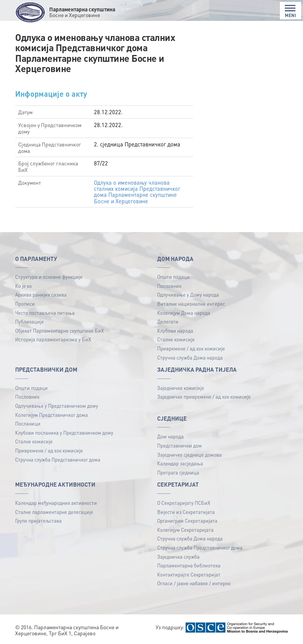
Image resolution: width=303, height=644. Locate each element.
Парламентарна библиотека (189, 565)
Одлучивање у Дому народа (188, 295)
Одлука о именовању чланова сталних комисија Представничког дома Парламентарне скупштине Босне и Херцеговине (138, 192)
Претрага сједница (178, 472)
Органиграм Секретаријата (187, 521)
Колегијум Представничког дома (52, 415)
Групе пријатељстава (38, 521)
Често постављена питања (45, 313)
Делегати (168, 321)
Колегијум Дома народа (184, 313)
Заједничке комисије (181, 388)
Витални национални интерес (191, 304)
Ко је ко (23, 286)
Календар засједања (180, 463)
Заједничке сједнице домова (189, 455)
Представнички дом (180, 445)
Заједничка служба (178, 557)
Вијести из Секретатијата (186, 512)
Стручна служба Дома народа (190, 357)
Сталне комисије (176, 339)
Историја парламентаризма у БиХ (53, 339)
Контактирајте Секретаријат (189, 574)
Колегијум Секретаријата (185, 530)
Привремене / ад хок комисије (191, 348)
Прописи (25, 304)
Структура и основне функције (49, 277)
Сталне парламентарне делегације (54, 512)
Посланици (28, 423)
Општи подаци (173, 277)
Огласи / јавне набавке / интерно (194, 583)
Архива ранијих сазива (41, 295)
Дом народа (170, 436)
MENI (291, 11)
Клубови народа (175, 331)
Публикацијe (30, 321)
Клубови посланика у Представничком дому (64, 433)
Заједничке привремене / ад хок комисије (204, 397)
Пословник (169, 286)
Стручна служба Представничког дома (58, 459)
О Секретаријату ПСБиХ (184, 503)
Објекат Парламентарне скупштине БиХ (59, 331)
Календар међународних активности (56, 503)
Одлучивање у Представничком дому (57, 406)
